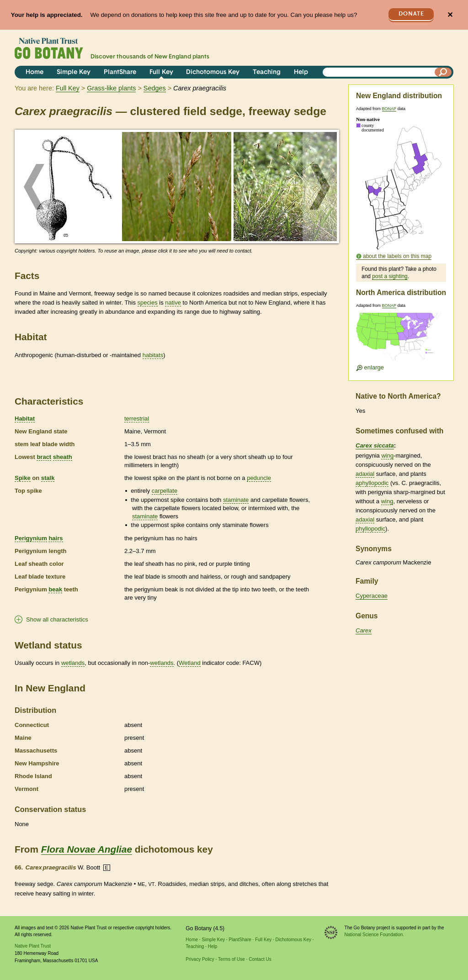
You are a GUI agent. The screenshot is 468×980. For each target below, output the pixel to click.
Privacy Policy (200, 959)
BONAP (389, 109)
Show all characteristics (57, 619)
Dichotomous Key (213, 72)
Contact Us (260, 959)
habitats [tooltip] (153, 355)
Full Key (161, 72)
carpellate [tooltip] (165, 491)
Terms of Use (231, 959)
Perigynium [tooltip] (31, 538)
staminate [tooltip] (236, 500)
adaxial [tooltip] (365, 474)
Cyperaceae (372, 596)
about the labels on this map (397, 256)
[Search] (443, 72)
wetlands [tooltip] (73, 663)
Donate (411, 14)
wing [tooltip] (387, 456)
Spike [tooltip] (23, 478)
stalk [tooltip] (48, 478)
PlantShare (120, 72)
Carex (364, 630)
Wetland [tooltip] (189, 663)
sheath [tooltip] (63, 457)
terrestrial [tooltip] (137, 419)
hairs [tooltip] (56, 538)
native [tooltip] (173, 303)
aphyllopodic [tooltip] (372, 483)
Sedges (155, 88)
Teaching (267, 72)
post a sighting (390, 276)
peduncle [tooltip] (259, 478)
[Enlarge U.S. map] (401, 340)
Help (301, 72)
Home (35, 72)
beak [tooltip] (55, 589)
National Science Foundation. (375, 935)
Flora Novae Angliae (87, 849)
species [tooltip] (148, 303)
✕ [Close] (450, 15)
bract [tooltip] (44, 457)
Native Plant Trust (33, 946)
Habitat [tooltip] (25, 419)
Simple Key (74, 72)
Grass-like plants (111, 88)
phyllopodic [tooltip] (370, 529)
